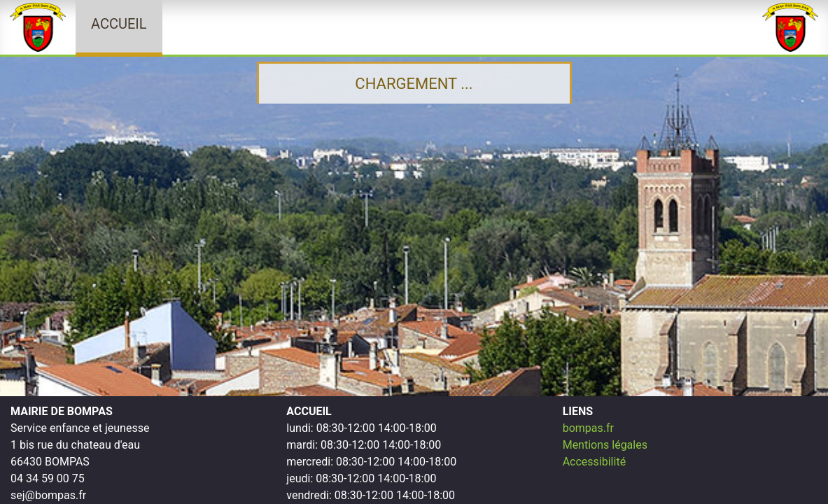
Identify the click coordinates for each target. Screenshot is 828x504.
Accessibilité (594, 462)
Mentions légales (605, 445)
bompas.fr (588, 428)
